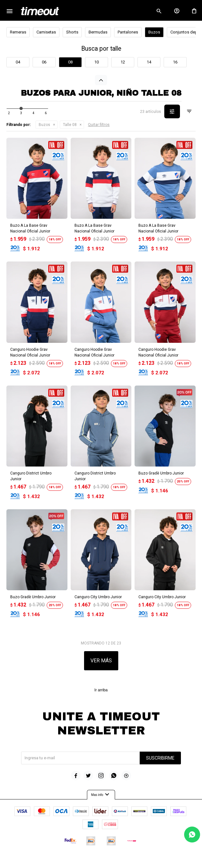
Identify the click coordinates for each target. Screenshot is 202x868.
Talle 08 (70, 125)
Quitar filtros (99, 125)
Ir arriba (101, 690)
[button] (159, 11)
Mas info (101, 795)
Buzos (44, 125)
